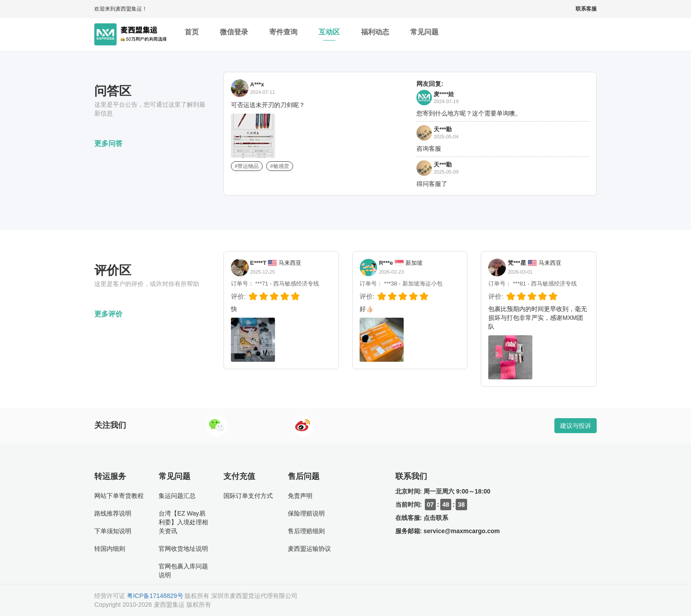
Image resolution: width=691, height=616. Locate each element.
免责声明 (300, 496)
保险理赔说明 (306, 513)
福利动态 (375, 34)
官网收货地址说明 (183, 549)
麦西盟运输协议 (309, 549)
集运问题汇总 (177, 496)
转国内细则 (110, 549)
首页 (192, 34)
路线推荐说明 (113, 513)
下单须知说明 (113, 531)
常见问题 (424, 34)
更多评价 (108, 314)
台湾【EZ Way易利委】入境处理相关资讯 (183, 522)
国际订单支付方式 (248, 496)
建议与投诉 (576, 426)
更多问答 (108, 143)
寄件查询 (283, 34)
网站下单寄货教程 (119, 496)
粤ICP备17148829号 (155, 596)
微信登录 (234, 34)
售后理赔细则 (306, 531)
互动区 (329, 34)
